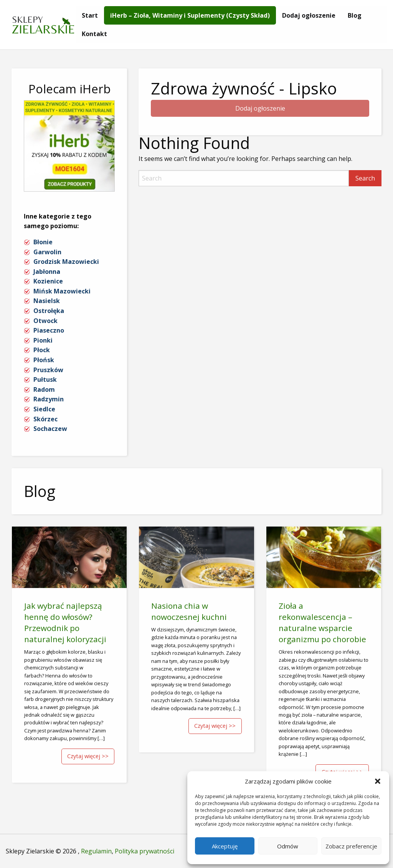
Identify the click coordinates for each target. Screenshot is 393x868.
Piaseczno (49, 330)
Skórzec (45, 419)
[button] (378, 781)
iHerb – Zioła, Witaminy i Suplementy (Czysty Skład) (190, 15)
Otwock (45, 321)
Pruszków (48, 370)
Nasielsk (47, 301)
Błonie (43, 242)
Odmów (288, 846)
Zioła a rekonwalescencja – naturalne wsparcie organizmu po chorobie (322, 622)
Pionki (43, 340)
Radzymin (49, 399)
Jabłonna (47, 272)
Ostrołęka (49, 311)
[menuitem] (90, 15)
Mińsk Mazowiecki (62, 291)
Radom (44, 389)
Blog (355, 15)
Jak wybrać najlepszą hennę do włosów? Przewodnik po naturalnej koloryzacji (65, 622)
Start (90, 15)
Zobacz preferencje (351, 846)
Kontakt (94, 34)
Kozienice (48, 281)
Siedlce (44, 409)
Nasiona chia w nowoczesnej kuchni (189, 611)
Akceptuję (225, 846)
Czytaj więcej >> (88, 756)
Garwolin (47, 252)
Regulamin (96, 851)
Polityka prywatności (144, 851)
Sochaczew (50, 429)
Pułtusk (45, 379)
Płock (42, 350)
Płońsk (44, 360)
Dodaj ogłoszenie (309, 15)
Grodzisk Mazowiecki (66, 262)
